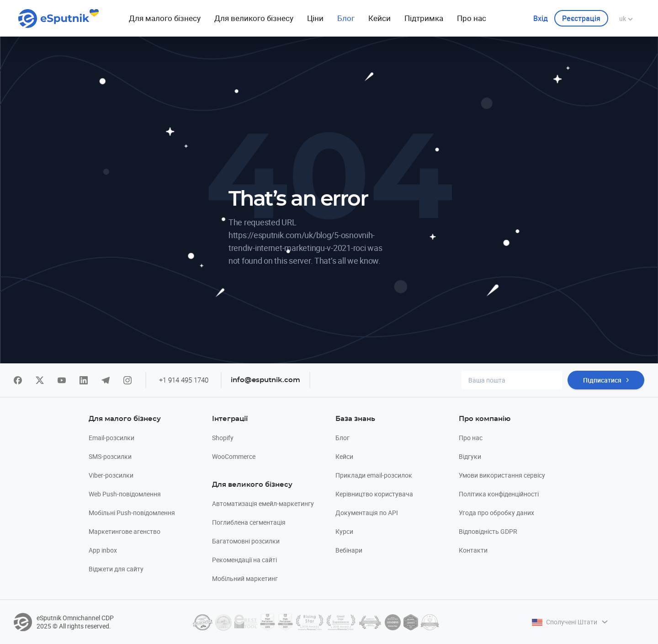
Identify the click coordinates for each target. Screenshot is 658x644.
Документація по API (367, 513)
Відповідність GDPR (488, 531)
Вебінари (349, 550)
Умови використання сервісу (502, 475)
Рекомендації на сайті (244, 560)
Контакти (473, 550)
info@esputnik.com (265, 380)
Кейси (379, 18)
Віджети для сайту (116, 569)
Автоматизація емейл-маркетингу (263, 503)
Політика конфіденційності (499, 494)
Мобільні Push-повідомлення (132, 513)
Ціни (315, 18)
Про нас (472, 18)
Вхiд (541, 18)
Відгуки (470, 456)
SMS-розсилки (110, 456)
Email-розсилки (111, 438)
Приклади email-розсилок (374, 475)
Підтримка (424, 18)
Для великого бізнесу (254, 18)
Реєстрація (581, 18)
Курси (344, 531)
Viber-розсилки (111, 475)
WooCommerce (234, 456)
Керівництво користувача (374, 494)
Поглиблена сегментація (249, 522)
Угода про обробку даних (496, 513)
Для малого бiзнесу (165, 18)
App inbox (103, 550)
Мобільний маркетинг (245, 578)
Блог (346, 18)
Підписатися (602, 380)
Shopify (223, 438)
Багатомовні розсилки (246, 541)
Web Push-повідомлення (125, 494)
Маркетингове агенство (125, 531)
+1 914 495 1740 (184, 380)
